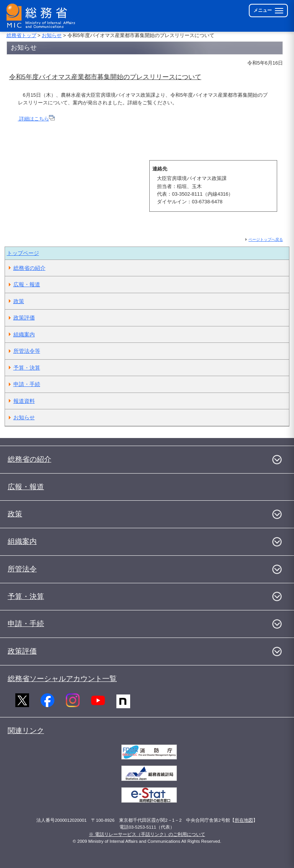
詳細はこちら (37, 119)
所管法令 (22, 569)
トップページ (23, 253)
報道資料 (24, 401)
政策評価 (24, 318)
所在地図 (244, 820)
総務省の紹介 (29, 268)
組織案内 (24, 334)
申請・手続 (27, 384)
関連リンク (26, 731)
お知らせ (52, 35)
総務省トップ (21, 35)
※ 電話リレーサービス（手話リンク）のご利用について (147, 834)
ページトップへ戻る (266, 239)
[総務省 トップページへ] (42, 16)
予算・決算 (27, 368)
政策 (19, 301)
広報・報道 (27, 284)
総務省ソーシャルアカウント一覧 (62, 679)
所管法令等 (27, 351)
